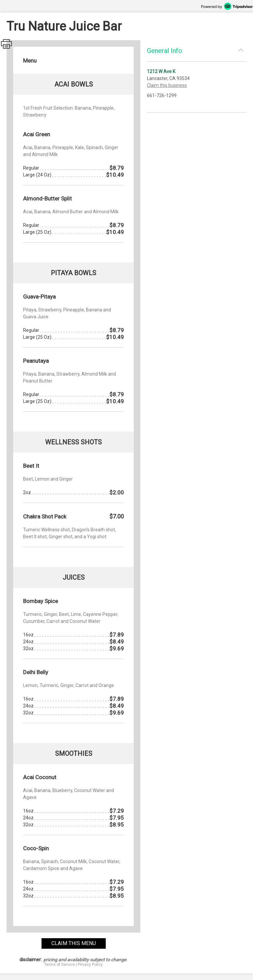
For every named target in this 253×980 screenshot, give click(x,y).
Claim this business (167, 85)
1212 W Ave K (161, 71)
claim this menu (74, 943)
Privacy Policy (90, 965)
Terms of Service (59, 965)
